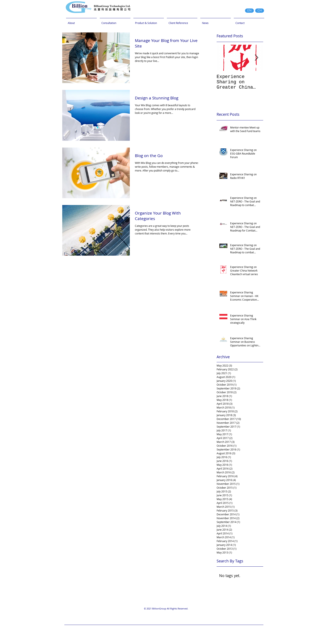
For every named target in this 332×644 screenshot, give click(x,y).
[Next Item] (256, 58)
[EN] (249, 11)
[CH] (260, 11)
